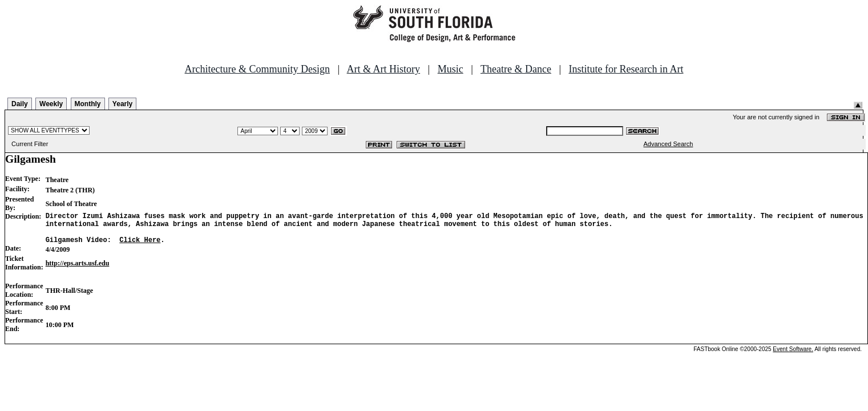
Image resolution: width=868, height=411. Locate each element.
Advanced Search (669, 144)
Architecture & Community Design (257, 69)
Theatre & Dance (516, 69)
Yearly (122, 104)
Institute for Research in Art (626, 69)
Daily (20, 104)
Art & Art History (384, 69)
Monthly (88, 104)
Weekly (51, 104)
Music (451, 69)
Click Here (140, 246)
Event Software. (793, 356)
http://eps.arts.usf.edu (78, 270)
